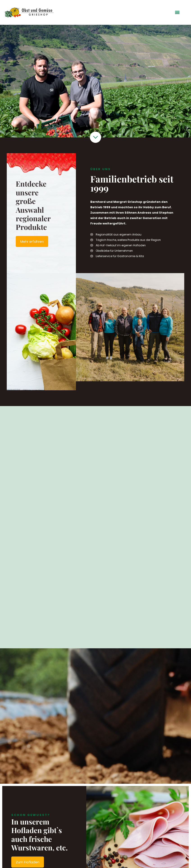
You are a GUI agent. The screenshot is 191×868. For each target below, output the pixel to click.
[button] (177, 12)
